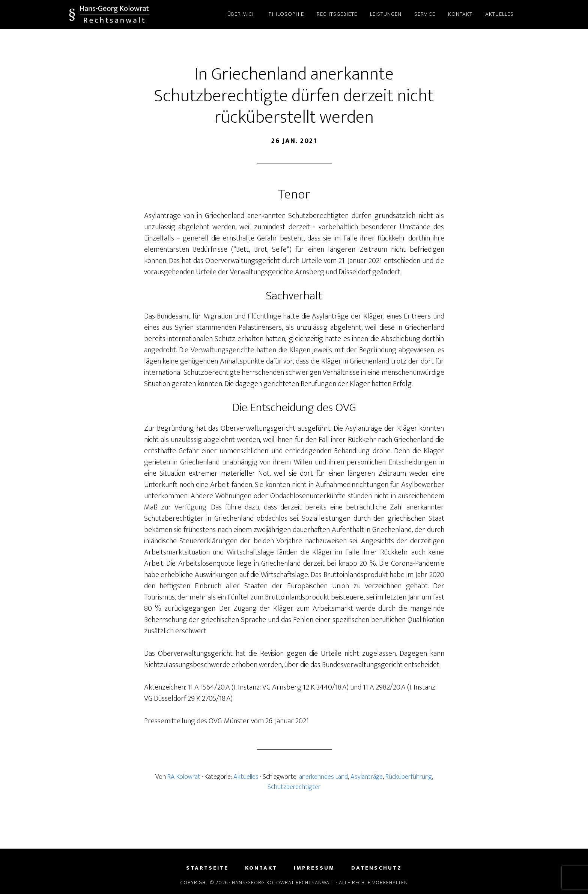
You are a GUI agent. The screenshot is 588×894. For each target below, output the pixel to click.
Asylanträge (367, 777)
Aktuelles (246, 777)
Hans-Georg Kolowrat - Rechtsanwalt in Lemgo (137, 14)
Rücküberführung (409, 777)
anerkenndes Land (323, 777)
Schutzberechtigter (294, 787)
